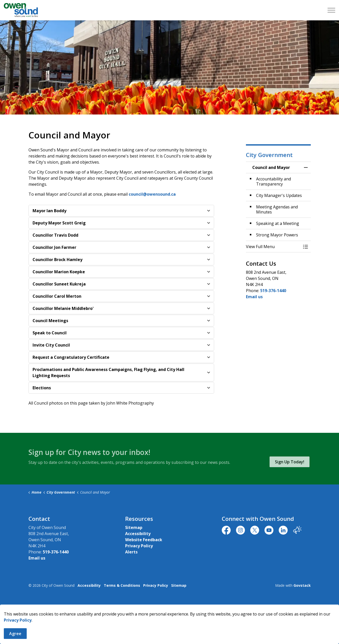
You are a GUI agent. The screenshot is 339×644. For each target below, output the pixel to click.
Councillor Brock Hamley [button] (57, 260)
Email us (254, 297)
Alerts (131, 552)
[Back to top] (170, 606)
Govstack (302, 585)
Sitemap (134, 527)
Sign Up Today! (290, 462)
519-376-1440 (273, 291)
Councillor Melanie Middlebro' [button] (63, 308)
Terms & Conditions (122, 585)
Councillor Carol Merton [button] (57, 296)
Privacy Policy (18, 629)
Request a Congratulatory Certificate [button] (71, 357)
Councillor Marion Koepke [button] (59, 272)
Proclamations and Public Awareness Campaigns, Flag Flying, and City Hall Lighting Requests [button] (108, 373)
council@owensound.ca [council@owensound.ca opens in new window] (152, 194)
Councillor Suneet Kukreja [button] (59, 284)
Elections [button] (42, 388)
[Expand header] (331, 10)
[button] (273, 247)
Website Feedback (144, 540)
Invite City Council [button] (51, 345)
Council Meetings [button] (50, 321)
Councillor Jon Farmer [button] (54, 247)
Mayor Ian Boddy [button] (49, 211)
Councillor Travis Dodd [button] (55, 235)
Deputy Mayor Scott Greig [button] (59, 223)
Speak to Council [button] (50, 333)
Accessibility (138, 534)
